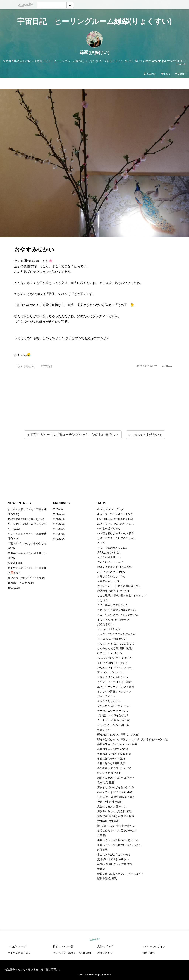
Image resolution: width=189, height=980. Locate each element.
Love (165, 74)
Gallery (150, 74)
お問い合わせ (105, 953)
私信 (10, 588)
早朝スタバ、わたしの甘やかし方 (27, 543)
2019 (55, 529)
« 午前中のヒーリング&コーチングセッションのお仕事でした (73, 435)
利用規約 (86, 953)
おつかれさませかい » (146, 435)
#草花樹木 (47, 366)
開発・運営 (149, 953)
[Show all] (181, 64)
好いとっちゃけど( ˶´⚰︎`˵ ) (23, 578)
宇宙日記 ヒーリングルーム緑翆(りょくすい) (94, 21)
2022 (55, 514)
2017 (55, 539)
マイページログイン (154, 946)
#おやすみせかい (26, 366)
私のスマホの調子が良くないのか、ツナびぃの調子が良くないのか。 (27, 524)
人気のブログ (105, 946)
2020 (55, 524)
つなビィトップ (17, 946)
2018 (55, 534)
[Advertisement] (94, 407)
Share (179, 74)
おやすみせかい (34, 250)
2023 (55, 509)
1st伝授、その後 (17, 583)
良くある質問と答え (19, 953)
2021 (55, 519)
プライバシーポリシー (66, 953)
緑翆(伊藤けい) (94, 52)
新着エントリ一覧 (63, 946)
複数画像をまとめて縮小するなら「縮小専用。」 (33, 969)
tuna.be (94, 939)
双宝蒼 (12, 563)
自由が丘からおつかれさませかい (27, 553)
